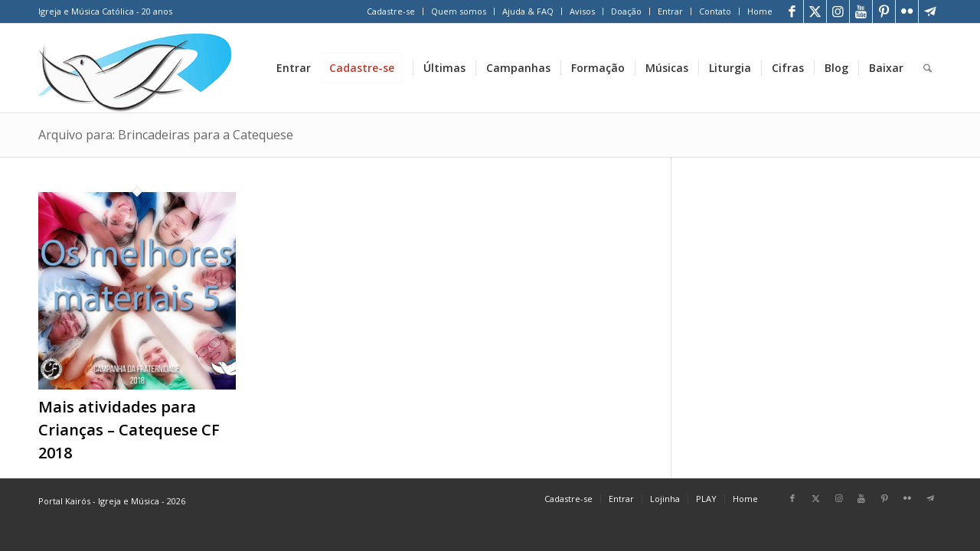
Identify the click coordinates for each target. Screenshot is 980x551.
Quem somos (459, 11)
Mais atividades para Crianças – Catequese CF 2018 (129, 430)
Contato (715, 11)
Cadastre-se (391, 11)
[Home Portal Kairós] (135, 68)
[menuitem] (391, 11)
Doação (626, 11)
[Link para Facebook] (792, 11)
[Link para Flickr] (907, 11)
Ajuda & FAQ (528, 11)
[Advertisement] (826, 275)
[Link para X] (815, 11)
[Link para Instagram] (838, 11)
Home (760, 11)
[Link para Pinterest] (884, 11)
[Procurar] (928, 68)
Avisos (582, 11)
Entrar (670, 11)
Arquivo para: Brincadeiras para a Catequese (166, 135)
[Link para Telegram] (930, 11)
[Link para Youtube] (861, 11)
